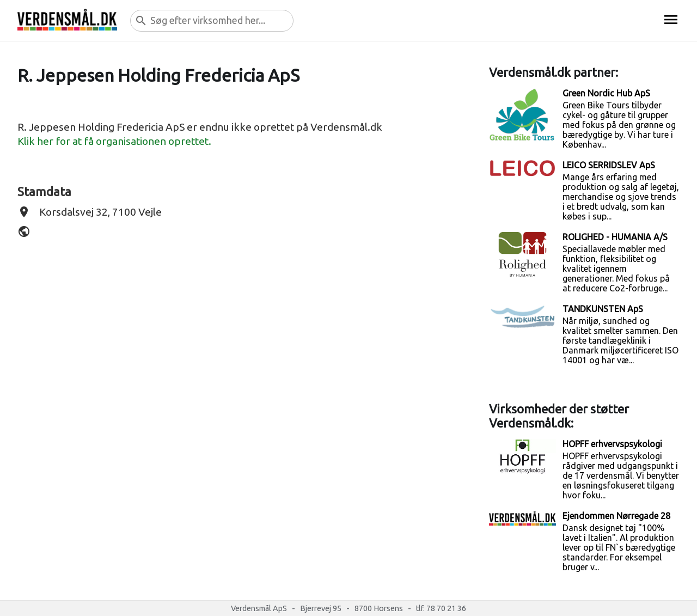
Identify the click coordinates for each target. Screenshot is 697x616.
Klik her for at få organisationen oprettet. (114, 141)
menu (671, 20)
